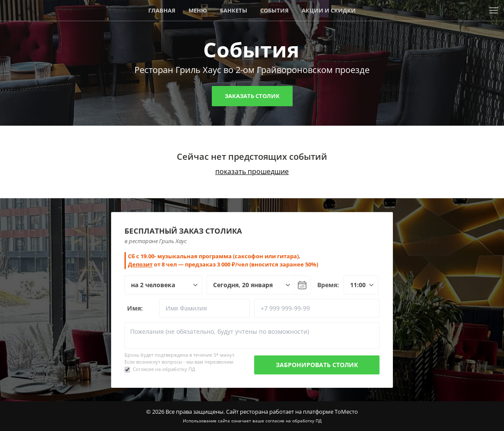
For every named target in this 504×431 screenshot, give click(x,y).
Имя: (135, 308)
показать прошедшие (252, 171)
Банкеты (234, 10)
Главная (162, 10)
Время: (328, 285)
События (274, 10)
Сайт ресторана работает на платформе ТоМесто (292, 412)
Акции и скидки (329, 10)
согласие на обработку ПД (293, 421)
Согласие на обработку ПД (164, 369)
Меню (198, 10)
